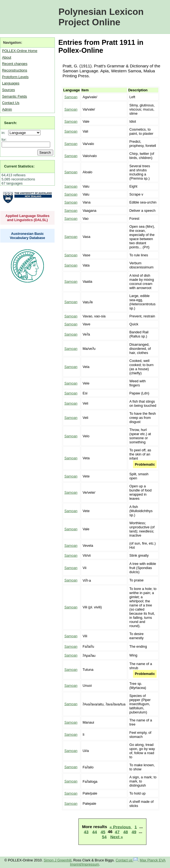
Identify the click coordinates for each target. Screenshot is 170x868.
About (6, 57)
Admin (7, 109)
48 (125, 832)
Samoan (71, 97)
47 (117, 832)
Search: (11, 123)
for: (4, 140)
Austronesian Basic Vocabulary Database (28, 236)
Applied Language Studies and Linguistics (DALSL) (28, 218)
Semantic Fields (14, 96)
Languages (11, 83)
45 (103, 832)
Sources (8, 90)
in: (5, 133)
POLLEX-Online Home (20, 51)
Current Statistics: (19, 166)
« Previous (121, 827)
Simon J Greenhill (57, 860)
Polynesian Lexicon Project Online (101, 17)
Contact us (127, 860)
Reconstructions (15, 70)
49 (134, 832)
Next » (117, 837)
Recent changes (15, 64)
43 (86, 832)
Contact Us (11, 103)
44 (94, 832)
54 (104, 837)
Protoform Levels (15, 77)
